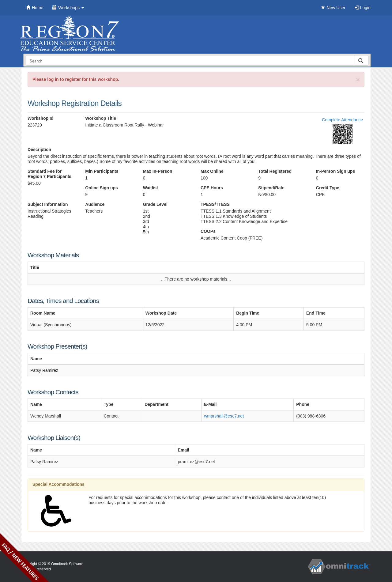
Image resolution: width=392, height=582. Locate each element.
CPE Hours (212, 188)
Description (39, 149)
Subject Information (48, 204)
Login (363, 8)
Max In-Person (158, 171)
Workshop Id (41, 118)
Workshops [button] (68, 8)
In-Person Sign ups (336, 171)
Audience (95, 204)
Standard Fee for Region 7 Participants (49, 174)
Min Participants (102, 171)
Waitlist (151, 188)
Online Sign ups (102, 188)
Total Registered (275, 171)
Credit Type (328, 188)
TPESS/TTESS (215, 204)
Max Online (212, 171)
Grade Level (155, 204)
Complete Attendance (342, 120)
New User (333, 8)
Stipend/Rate (271, 188)
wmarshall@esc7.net (224, 416)
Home (35, 8)
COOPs (208, 231)
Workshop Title (101, 118)
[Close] (358, 79)
